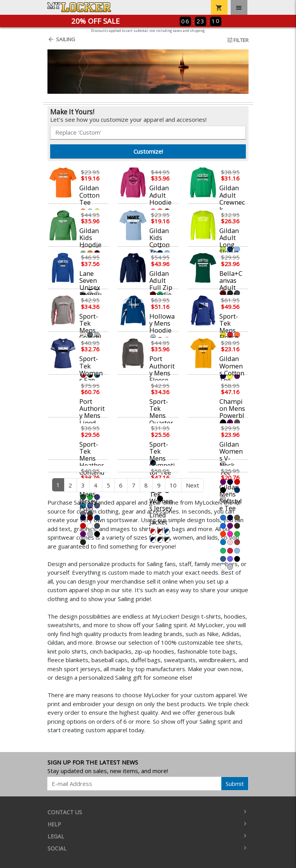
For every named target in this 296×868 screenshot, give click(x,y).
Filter (237, 40)
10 (173, 485)
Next (193, 485)
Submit (235, 784)
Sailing (61, 39)
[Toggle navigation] (239, 7)
